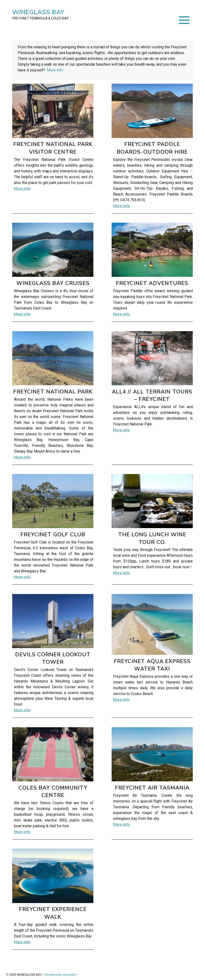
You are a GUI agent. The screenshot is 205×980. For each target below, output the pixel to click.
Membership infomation (61, 975)
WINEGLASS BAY (40, 14)
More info (55, 70)
